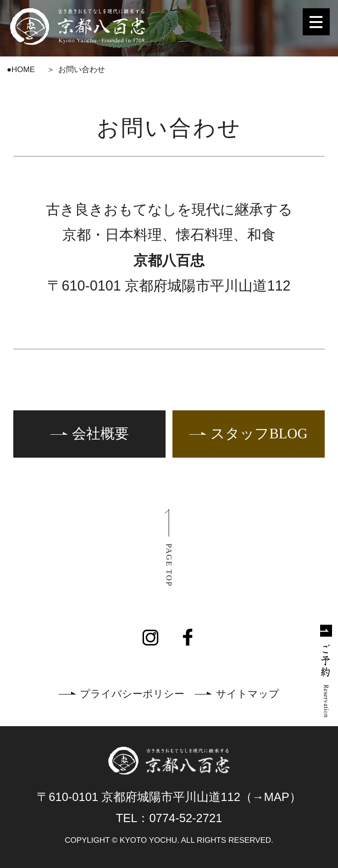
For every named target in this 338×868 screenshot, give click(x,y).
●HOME (21, 70)
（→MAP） (271, 797)
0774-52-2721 (186, 818)
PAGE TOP (169, 565)
